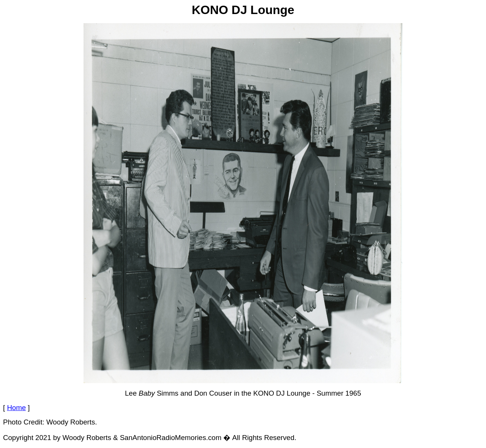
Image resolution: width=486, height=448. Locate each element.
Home (16, 408)
